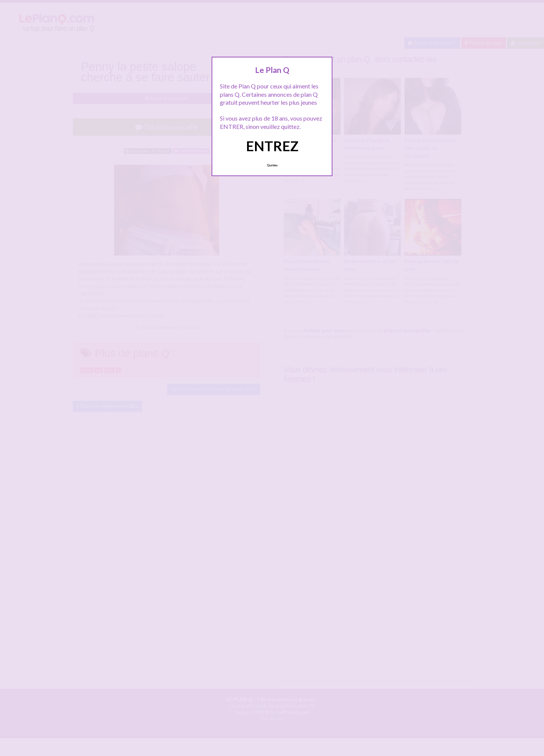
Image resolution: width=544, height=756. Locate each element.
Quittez (272, 165)
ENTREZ (272, 146)
